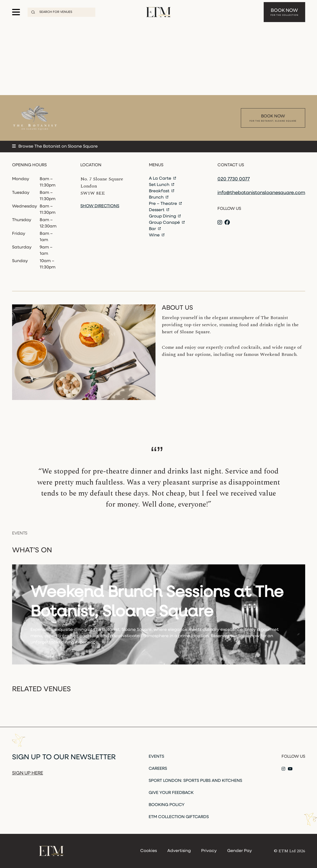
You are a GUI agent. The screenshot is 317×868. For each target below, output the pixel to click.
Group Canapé (167, 223)
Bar (155, 229)
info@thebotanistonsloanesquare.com (261, 193)
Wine (157, 235)
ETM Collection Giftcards (179, 817)
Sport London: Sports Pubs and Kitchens (195, 781)
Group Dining (165, 216)
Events (156, 757)
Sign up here (28, 773)
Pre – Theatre (165, 204)
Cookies (149, 851)
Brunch (159, 197)
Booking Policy (167, 805)
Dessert (159, 210)
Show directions (100, 206)
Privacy (209, 851)
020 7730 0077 (234, 179)
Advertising (179, 851)
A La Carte (162, 179)
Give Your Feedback (171, 793)
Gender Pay (240, 851)
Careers (158, 769)
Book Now (284, 10)
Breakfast (162, 191)
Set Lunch (162, 185)
